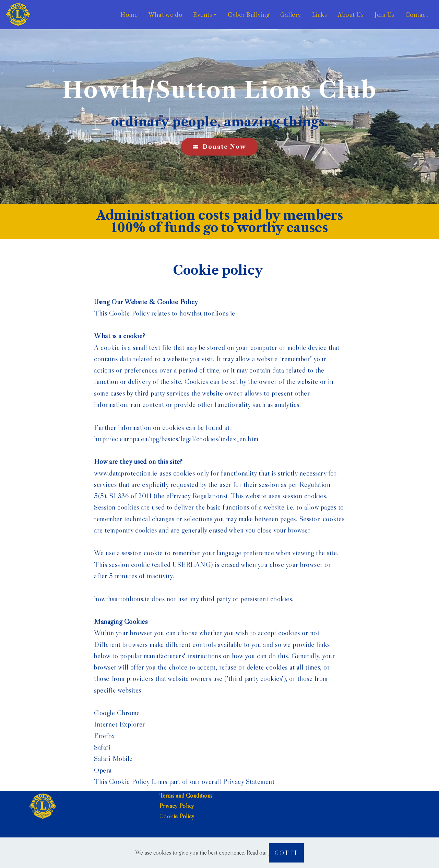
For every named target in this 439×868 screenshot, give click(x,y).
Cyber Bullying (248, 15)
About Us (351, 15)
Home (129, 15)
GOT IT (286, 853)
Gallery (291, 15)
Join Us (384, 15)
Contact (417, 15)
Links (320, 15)
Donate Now (219, 147)
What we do (165, 15)
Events (203, 15)
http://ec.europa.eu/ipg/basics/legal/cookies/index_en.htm (176, 439)
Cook (167, 816)
